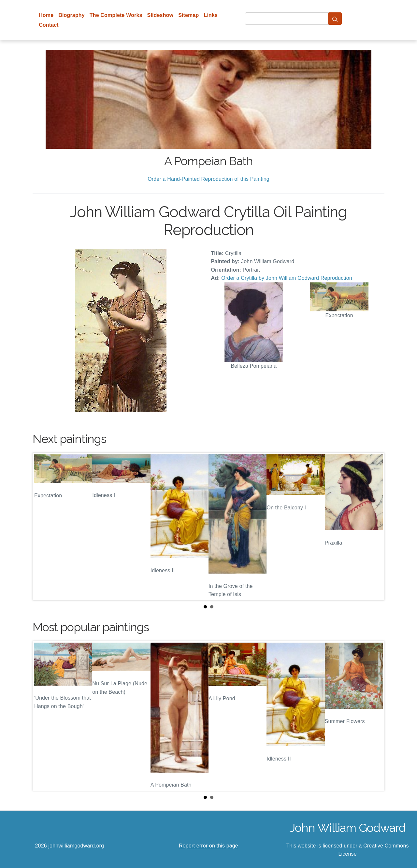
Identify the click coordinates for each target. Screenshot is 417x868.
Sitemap (188, 15)
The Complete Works (116, 15)
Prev (43, 526)
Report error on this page (208, 846)
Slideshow (160, 15)
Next (374, 526)
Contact (49, 25)
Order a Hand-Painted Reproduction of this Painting (208, 179)
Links (211, 15)
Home (46, 15)
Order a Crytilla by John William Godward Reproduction (287, 278)
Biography (72, 15)
